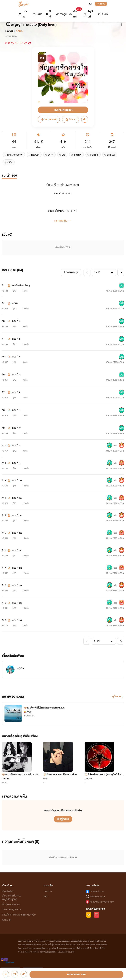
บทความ (48, 891)
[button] (63, 219)
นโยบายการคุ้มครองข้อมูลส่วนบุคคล (12, 897)
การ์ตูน (61, 14)
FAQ (46, 897)
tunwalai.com (97, 891)
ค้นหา (103, 14)
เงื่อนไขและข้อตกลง (11, 904)
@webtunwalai (98, 897)
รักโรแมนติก (11, 36)
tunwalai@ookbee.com (102, 902)
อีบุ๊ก (49, 14)
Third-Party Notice (12, 910)
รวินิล (19, 31)
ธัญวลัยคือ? (8, 891)
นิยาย (37, 14)
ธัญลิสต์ (88, 14)
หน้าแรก (23, 14)
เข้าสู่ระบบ (101, 4)
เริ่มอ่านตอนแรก (63, 110)
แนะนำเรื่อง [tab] (9, 176)
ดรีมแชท (75, 13)
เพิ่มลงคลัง (49, 119)
